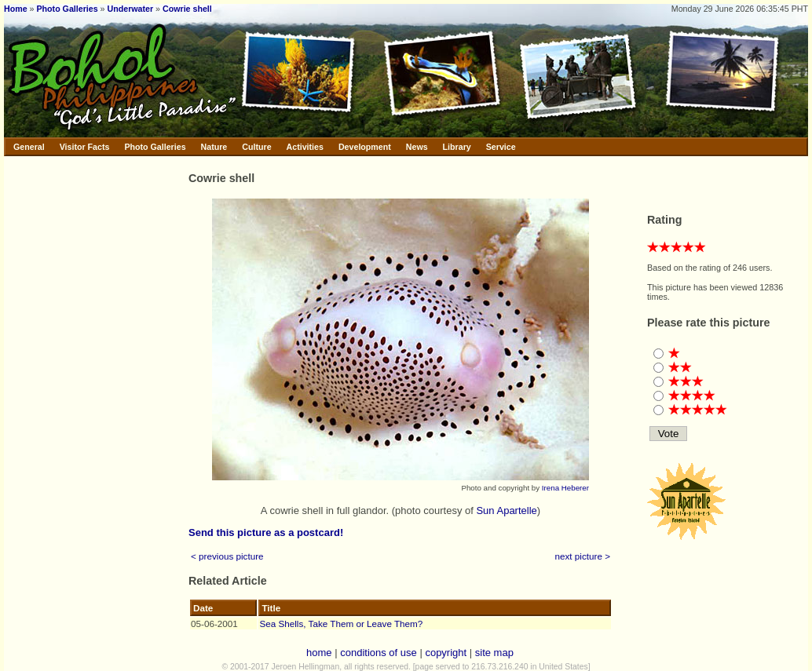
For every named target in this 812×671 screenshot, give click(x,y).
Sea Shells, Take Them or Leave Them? (341, 624)
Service (501, 147)
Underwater (131, 9)
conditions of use (379, 653)
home (319, 653)
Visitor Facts (85, 147)
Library (457, 147)
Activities (305, 147)
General (29, 147)
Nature (214, 147)
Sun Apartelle (506, 511)
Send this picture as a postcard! (266, 532)
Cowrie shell (187, 9)
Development (365, 147)
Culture (256, 147)
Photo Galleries (67, 9)
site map (494, 653)
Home (16, 9)
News (417, 147)
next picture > (583, 556)
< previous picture (227, 556)
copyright (446, 653)
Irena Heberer (565, 488)
